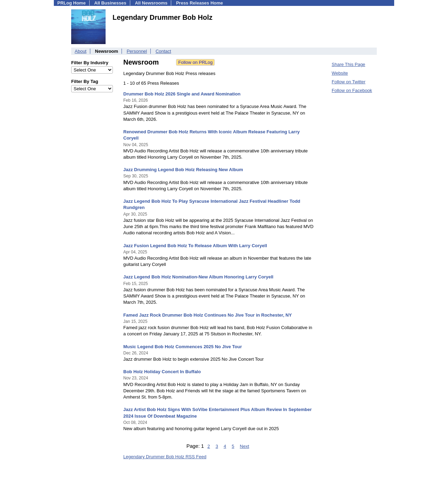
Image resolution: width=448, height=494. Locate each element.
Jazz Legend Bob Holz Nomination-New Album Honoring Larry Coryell (198, 277)
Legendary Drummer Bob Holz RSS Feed (165, 457)
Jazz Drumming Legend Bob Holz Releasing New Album (183, 170)
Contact (163, 51)
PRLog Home (72, 3)
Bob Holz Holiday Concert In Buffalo (162, 372)
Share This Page (349, 64)
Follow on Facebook (352, 90)
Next (245, 446)
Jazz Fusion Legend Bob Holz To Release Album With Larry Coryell (195, 246)
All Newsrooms (151, 3)
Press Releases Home (200, 3)
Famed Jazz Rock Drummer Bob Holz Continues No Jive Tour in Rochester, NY (208, 315)
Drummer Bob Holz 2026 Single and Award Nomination (182, 94)
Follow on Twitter (349, 82)
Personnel (137, 51)
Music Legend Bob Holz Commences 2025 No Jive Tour (182, 347)
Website (340, 73)
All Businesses (110, 3)
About (81, 51)
